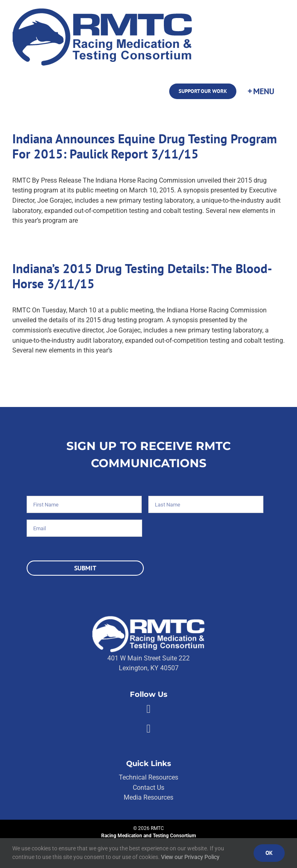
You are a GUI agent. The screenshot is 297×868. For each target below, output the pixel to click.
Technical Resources (148, 777)
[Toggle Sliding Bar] (261, 91)
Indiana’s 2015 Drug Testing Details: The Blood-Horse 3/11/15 (142, 276)
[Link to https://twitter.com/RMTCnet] (148, 729)
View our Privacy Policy (190, 857)
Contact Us (148, 788)
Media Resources (148, 797)
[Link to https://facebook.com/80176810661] (148, 709)
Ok (269, 853)
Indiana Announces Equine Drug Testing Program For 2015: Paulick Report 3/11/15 (145, 146)
